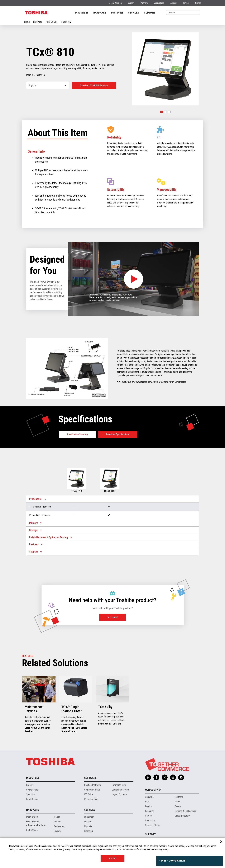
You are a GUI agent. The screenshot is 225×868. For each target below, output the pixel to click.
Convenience (32, 790)
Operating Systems (121, 790)
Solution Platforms (93, 785)
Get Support (113, 617)
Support (173, 3)
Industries (33, 778)
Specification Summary (77, 434)
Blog (147, 802)
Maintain (88, 826)
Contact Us (150, 820)
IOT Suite (88, 794)
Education (150, 811)
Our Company (153, 790)
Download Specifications (118, 434)
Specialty (30, 794)
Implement (89, 817)
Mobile (57, 817)
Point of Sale (32, 817)
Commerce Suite (92, 790)
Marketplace (159, 3)
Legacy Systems (119, 794)
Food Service (32, 799)
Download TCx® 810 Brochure (94, 85)
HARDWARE (100, 13)
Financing (88, 831)
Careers (131, 3)
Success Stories (153, 825)
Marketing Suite (91, 799)
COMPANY (150, 13)
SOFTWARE (117, 13)
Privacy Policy (162, 850)
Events (178, 806)
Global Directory (115, 3)
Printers (57, 822)
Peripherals (59, 826)
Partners (144, 3)
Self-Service (32, 830)
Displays (58, 831)
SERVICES (134, 13)
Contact (186, 3)
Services (90, 810)
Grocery (30, 785)
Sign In (198, 3)
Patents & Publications (185, 811)
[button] (162, 112)
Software (90, 778)
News (178, 802)
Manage (88, 822)
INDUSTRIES (82, 13)
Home (27, 22)
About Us (149, 797)
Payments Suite (119, 785)
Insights (149, 806)
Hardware (38, 22)
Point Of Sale (52, 22)
